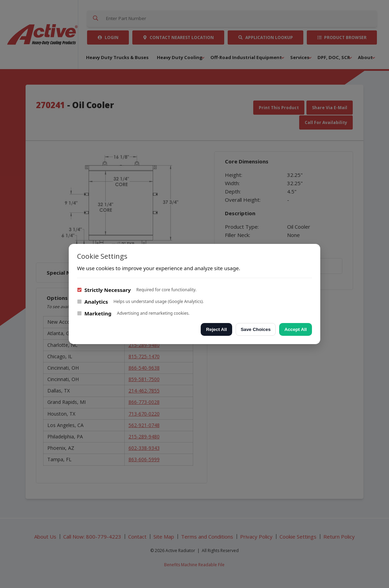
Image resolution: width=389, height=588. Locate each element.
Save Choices (256, 329)
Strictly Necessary (104, 290)
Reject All (216, 329)
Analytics (93, 302)
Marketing (94, 313)
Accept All (296, 329)
